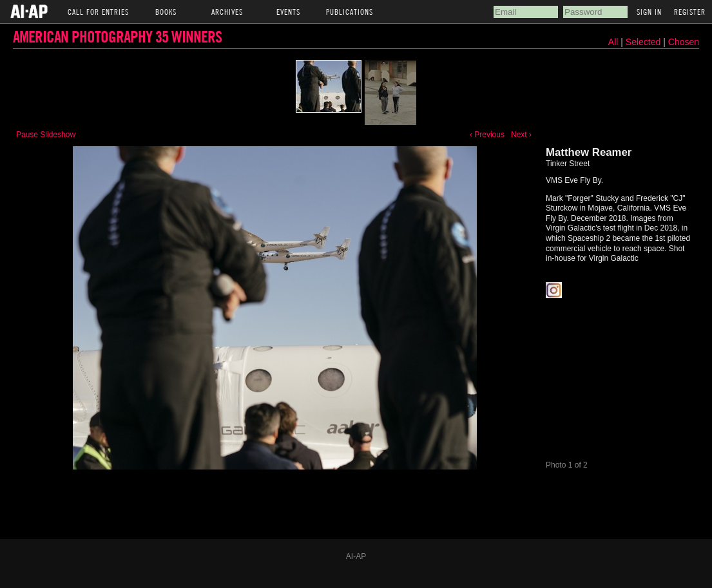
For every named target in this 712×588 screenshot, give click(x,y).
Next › (521, 135)
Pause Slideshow (46, 135)
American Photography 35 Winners (117, 36)
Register (690, 12)
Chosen (684, 42)
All (613, 42)
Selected (644, 42)
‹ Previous (487, 135)
